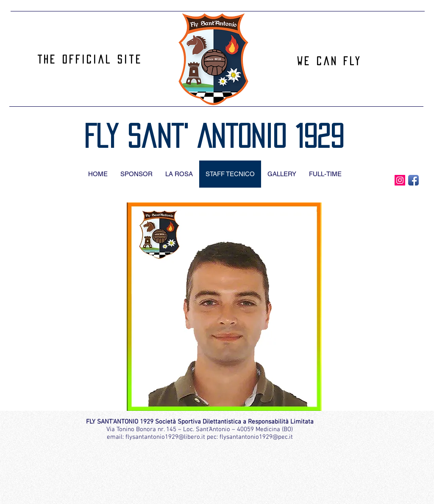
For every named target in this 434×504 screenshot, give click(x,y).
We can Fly (329, 61)
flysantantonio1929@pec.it (256, 437)
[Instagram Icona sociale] (400, 180)
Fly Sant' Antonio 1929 (214, 136)
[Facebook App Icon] (413, 180)
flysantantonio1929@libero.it (165, 437)
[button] (224, 307)
